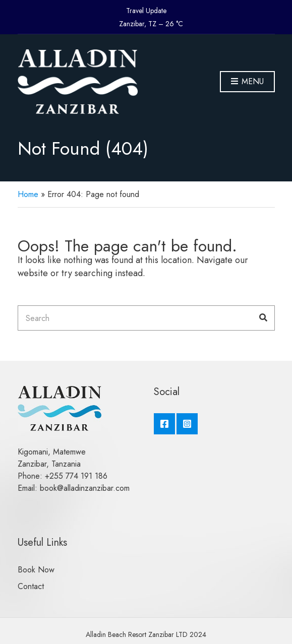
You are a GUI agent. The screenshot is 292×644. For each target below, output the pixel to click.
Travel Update (146, 11)
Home (28, 194)
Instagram (187, 424)
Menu (247, 82)
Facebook (164, 424)
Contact (31, 586)
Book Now (36, 570)
